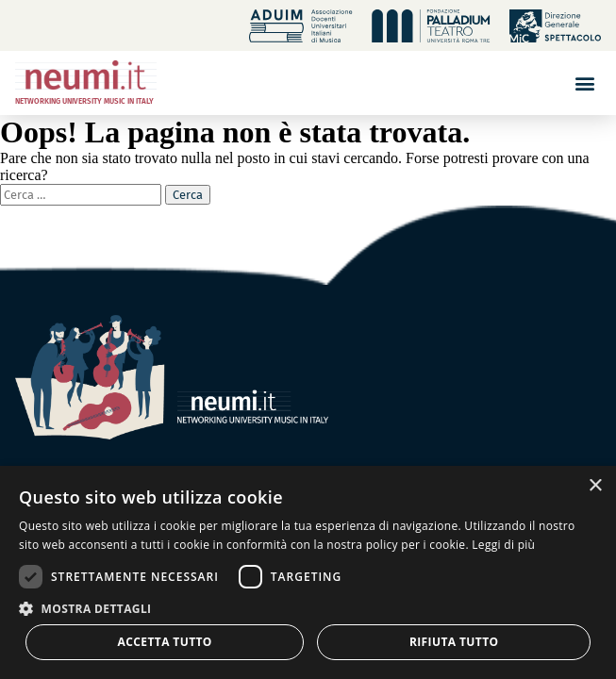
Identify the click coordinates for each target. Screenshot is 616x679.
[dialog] (308, 572)
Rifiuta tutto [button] (454, 642)
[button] (585, 83)
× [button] (595, 486)
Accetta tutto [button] (165, 642)
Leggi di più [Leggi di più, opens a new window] (503, 545)
